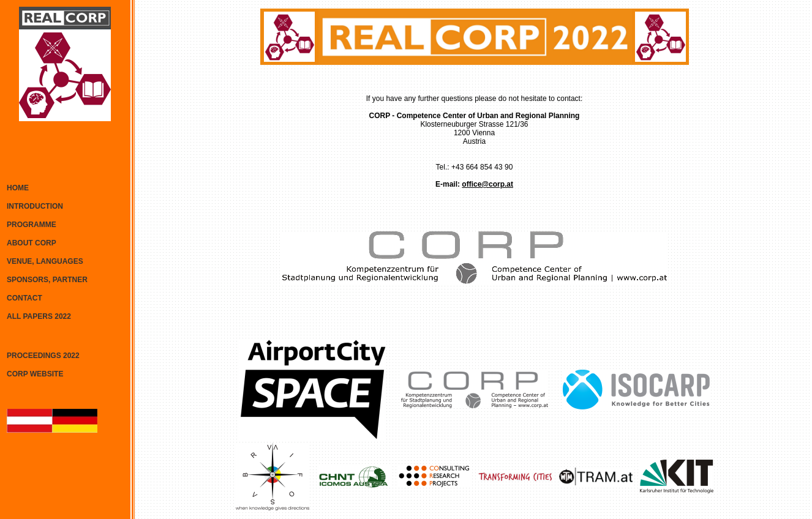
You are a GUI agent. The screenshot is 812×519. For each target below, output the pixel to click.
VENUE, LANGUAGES (45, 261)
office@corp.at (487, 184)
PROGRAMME (32, 225)
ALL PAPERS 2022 (39, 316)
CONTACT (24, 298)
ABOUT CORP (32, 243)
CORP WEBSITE (35, 374)
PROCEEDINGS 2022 (43, 356)
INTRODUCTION (35, 206)
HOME (18, 188)
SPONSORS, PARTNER (47, 280)
